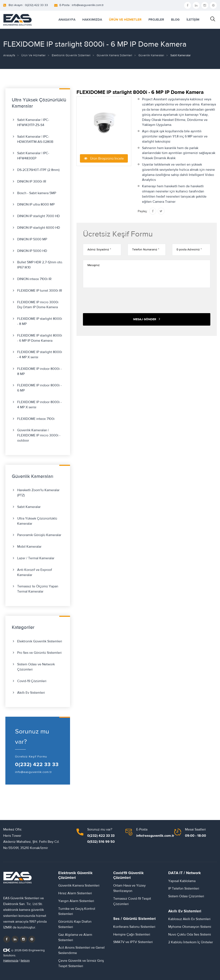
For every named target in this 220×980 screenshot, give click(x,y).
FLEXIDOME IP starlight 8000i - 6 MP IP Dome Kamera (40, 338)
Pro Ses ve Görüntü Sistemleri (39, 653)
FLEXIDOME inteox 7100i (36, 419)
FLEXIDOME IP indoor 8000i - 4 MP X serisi (39, 405)
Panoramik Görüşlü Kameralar (39, 535)
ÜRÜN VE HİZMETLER (125, 20)
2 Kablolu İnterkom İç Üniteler (191, 942)
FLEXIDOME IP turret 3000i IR (40, 291)
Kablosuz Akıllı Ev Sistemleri (189, 919)
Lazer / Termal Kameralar (36, 558)
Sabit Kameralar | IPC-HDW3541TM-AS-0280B (35, 139)
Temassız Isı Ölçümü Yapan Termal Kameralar (38, 589)
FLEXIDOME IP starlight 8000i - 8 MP (40, 321)
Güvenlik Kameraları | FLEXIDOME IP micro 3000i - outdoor (39, 435)
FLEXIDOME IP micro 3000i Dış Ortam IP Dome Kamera (38, 305)
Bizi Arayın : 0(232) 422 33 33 (28, 5)
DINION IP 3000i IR (32, 181)
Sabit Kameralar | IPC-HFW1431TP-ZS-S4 (33, 122)
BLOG (175, 20)
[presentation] (116, 300)
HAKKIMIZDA (92, 20)
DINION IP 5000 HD (32, 251)
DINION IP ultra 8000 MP (36, 204)
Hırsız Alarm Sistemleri (75, 893)
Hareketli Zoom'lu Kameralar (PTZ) (38, 493)
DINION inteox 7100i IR (34, 279)
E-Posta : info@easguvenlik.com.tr (82, 5)
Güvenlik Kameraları (151, 55)
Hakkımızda (11, 961)
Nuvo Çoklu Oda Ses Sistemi (190, 934)
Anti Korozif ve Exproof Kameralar (35, 572)
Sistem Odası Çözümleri (186, 896)
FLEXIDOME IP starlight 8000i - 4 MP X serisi (40, 355)
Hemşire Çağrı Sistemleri (132, 934)
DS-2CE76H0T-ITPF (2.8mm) (38, 170)
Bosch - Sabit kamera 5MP (37, 193)
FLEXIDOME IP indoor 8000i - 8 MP (39, 371)
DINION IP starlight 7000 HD (38, 216)
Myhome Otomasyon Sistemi (190, 927)
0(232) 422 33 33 (37, 765)
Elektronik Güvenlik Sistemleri (71, 55)
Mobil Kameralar (29, 547)
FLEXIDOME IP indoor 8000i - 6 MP (39, 388)
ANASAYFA (67, 20)
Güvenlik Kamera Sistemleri (114, 55)
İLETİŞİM (193, 20)
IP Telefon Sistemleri (184, 889)
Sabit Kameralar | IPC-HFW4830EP (33, 156)
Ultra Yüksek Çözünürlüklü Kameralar (37, 521)
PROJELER (156, 20)
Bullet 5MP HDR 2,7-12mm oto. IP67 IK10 (40, 265)
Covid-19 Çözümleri (32, 681)
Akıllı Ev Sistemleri (31, 693)
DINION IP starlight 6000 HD (39, 228)
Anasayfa (9, 55)
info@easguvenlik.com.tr (34, 772)
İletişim (25, 961)
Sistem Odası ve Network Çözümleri (36, 667)
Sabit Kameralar (29, 507)
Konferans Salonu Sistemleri (134, 927)
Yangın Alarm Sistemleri (76, 901)
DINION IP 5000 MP (32, 239)
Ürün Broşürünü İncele (104, 158)
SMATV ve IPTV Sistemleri (133, 942)
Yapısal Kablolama (182, 881)
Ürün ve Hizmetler (33, 55)
